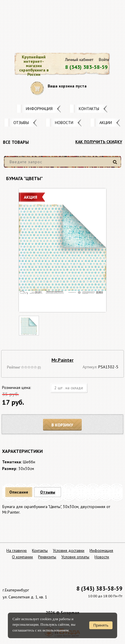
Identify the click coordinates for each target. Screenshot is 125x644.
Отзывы (21, 123)
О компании (22, 557)
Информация (39, 109)
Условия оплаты (75, 557)
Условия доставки (69, 550)
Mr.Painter (63, 360)
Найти (116, 164)
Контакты (89, 109)
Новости (64, 123)
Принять (101, 625)
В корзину (63, 425)
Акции (106, 123)
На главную (17, 550)
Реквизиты (47, 557)
